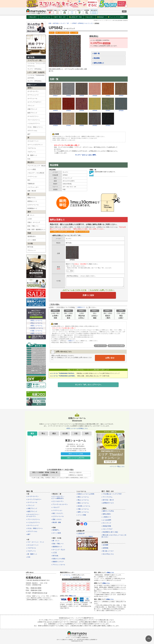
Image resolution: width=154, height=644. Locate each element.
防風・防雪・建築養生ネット (37, 230)
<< (71, 577)
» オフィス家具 (56, 533)
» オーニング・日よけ (58, 550)
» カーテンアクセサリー (34, 499)
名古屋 (65, 433)
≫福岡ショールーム (36, 333)
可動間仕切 (31, 184)
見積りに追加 (88, 296)
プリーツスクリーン (34, 120)
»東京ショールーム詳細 (76, 454)
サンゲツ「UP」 (65, 23)
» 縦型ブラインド (32, 511)
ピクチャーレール (33, 205)
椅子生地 (31, 57)
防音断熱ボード (32, 208)
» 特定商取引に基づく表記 (110, 532)
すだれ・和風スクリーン (35, 127)
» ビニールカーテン (58, 501)
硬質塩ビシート (32, 201)
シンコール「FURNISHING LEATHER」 (36, 77)
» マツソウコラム (107, 497)
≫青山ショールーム (36, 323)
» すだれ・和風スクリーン (35, 528)
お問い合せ (110, 358)
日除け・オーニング (34, 222)
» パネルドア (55, 507)
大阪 (76, 433)
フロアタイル (32, 148)
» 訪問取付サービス (108, 503)
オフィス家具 (32, 240)
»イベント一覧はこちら (117, 466)
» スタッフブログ (107, 529)
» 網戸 (28, 534)
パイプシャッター (33, 187)
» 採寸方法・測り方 (108, 500)
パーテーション (32, 177)
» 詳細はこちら (72, 596)
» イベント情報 (81, 515)
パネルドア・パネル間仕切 (36, 173)
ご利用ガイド (81, 308)
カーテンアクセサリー (34, 102)
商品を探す (32, 17)
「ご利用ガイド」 (71, 341)
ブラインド (31, 106)
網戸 (29, 134)
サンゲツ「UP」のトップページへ (88, 385)
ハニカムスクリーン (34, 123)
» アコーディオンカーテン (60, 504)
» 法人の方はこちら (108, 554)
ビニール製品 (32, 169)
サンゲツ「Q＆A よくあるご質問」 (86, 155)
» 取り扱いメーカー (108, 551)
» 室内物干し (55, 530)
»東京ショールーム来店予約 (76, 458)
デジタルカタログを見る (116, 346)
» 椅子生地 (55, 556)
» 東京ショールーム (83, 497)
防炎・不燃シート (33, 226)
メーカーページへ (100, 346)
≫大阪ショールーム (36, 331)
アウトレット (32, 250)
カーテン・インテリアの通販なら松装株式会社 (77, 638)
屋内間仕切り (32, 236)
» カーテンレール (32, 502)
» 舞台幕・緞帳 (56, 522)
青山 (43, 433)
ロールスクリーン (33, 116)
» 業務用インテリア (58, 562)
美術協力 (101, 17)
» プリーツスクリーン (33, 519)
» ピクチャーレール (58, 516)
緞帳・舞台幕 (32, 191)
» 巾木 (28, 557)
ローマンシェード (33, 95)
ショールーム (45, 17)
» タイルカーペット (32, 545)
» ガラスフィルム (32, 531)
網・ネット (31, 215)
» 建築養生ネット (57, 547)
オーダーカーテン (33, 91)
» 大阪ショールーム (83, 509)
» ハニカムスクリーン (33, 522)
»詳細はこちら (106, 583)
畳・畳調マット (32, 155)
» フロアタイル (31, 548)
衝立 (29, 180)
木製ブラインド (32, 109)
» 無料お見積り (106, 514)
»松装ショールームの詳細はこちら (77, 428)
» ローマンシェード (32, 525)
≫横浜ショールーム (36, 326)
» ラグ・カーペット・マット (35, 542)
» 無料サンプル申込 (108, 511)
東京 (32, 433)
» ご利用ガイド (106, 517)
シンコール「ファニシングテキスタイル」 (37, 65)
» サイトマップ (106, 523)
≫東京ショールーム (36, 320)
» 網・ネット (55, 541)
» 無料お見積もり (98, 63)
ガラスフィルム (32, 131)
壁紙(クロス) (31, 198)
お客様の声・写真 (75, 17)
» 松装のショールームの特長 (85, 494)
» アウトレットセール (58, 565)
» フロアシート (31, 551)
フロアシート (32, 152)
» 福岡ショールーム (83, 512)
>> (81, 577)
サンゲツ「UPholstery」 (35, 69)
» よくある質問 (106, 520)
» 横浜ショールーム (83, 503)
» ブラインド (30, 505)
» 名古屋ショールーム (83, 506)
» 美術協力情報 (106, 526)
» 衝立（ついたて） (58, 513)
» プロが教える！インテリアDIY (112, 494)
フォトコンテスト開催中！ (117, 17)
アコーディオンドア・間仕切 (37, 166)
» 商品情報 (96, 58)
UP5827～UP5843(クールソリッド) (82, 23)
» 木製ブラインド (32, 508)
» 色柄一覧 (96, 53)
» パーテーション (57, 510)
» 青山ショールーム (83, 500)
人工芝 (30, 219)
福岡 (87, 433)
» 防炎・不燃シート (58, 544)
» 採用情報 (105, 548)
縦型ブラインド (32, 113)
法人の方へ (89, 17)
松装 (50, 23)
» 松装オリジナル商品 (58, 559)
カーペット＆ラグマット (35, 145)
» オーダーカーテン (32, 496)
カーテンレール (32, 98)
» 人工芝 (54, 553)
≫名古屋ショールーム (36, 328)
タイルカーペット (33, 141)
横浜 (54, 433)
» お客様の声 (81, 533)
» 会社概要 (105, 545)
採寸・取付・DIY (60, 17)
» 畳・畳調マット (32, 554)
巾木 (29, 159)
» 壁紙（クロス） (57, 519)
